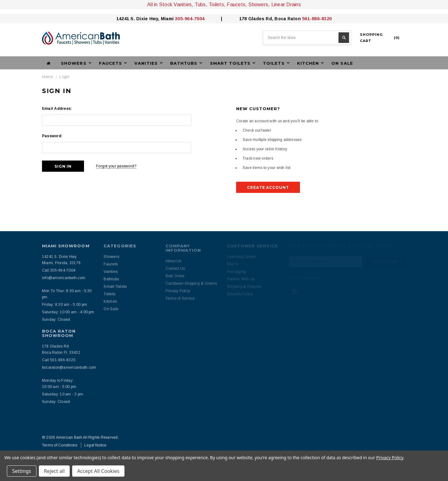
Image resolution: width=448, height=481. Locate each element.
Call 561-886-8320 (59, 360)
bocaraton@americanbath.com (69, 367)
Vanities (111, 272)
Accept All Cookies (98, 471)
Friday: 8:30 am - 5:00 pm (65, 305)
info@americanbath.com (64, 278)
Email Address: (57, 109)
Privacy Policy (390, 458)
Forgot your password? (116, 166)
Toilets (109, 294)
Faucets (111, 264)
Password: (52, 136)
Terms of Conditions (60, 445)
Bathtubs (111, 279)
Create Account (268, 187)
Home (47, 77)
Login (64, 77)
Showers (111, 257)
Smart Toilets (115, 287)
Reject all (54, 471)
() (380, 38)
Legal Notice (96, 445)
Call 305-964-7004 (59, 270)
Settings (22, 471)
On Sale (342, 63)
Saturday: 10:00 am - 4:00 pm (68, 312)
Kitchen (110, 301)
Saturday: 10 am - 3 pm (63, 394)
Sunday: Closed (56, 320)
